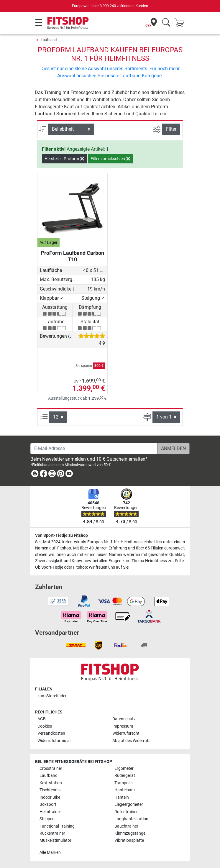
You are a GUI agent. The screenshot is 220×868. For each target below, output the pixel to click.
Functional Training (57, 826)
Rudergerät (125, 776)
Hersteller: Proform (64, 159)
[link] (35, 475)
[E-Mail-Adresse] (94, 449)
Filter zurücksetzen (110, 159)
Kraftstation (51, 783)
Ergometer (124, 768)
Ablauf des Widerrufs (131, 741)
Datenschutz (124, 719)
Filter (171, 129)
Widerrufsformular (54, 741)
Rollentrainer (126, 812)
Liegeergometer (129, 804)
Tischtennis (50, 790)
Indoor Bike (50, 797)
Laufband (49, 40)
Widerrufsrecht (126, 733)
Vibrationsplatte (129, 840)
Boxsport (48, 804)
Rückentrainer (52, 833)
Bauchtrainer (126, 826)
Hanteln (122, 797)
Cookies (45, 726)
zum (52, 696)
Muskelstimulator (55, 840)
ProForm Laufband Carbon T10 (72, 256)
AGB (42, 719)
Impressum (123, 726)
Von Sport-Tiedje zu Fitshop (61, 535)
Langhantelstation (131, 819)
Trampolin (124, 783)
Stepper (47, 819)
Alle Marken (50, 853)
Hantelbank (125, 790)
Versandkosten (51, 733)
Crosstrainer (51, 768)
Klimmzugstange (130, 833)
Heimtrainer (50, 812)
